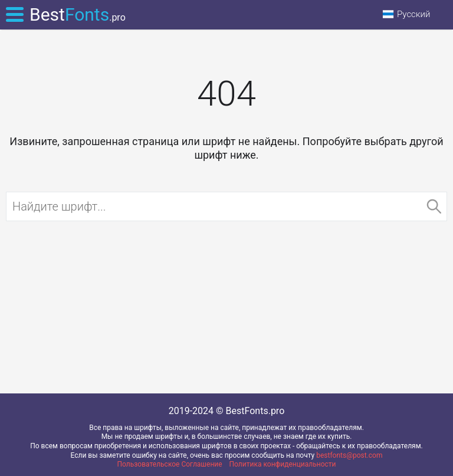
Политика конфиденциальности (283, 464)
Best (78, 14)
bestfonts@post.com (349, 455)
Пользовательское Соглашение (170, 464)
